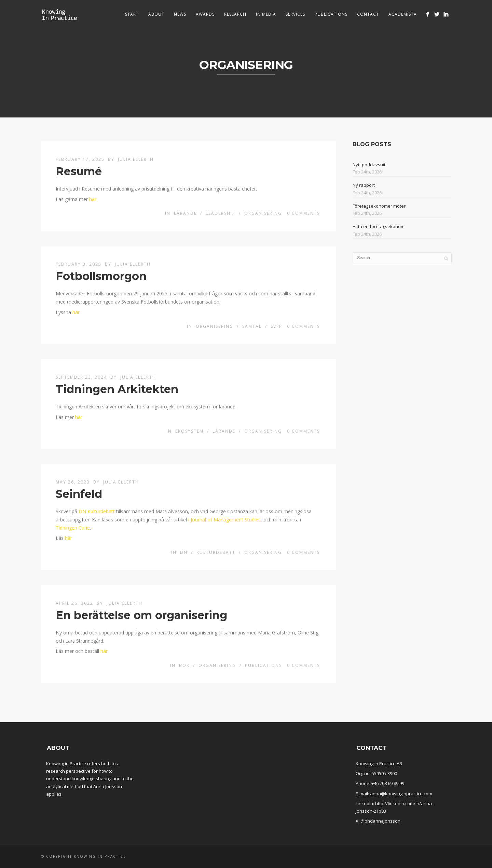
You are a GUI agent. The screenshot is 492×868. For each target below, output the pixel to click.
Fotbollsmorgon (101, 276)
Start (132, 14)
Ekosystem (189, 431)
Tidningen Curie (73, 528)
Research (235, 14)
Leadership (221, 213)
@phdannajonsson (380, 821)
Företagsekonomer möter (379, 206)
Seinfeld (79, 494)
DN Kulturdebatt (97, 511)
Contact (368, 14)
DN (184, 552)
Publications (331, 14)
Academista (403, 14)
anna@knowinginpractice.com (401, 794)
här (93, 199)
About (156, 14)
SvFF (276, 326)
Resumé (79, 171)
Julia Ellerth (136, 159)
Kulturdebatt (216, 552)
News (180, 14)
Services (295, 14)
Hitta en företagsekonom (379, 226)
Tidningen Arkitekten (117, 389)
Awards (205, 14)
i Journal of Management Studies (224, 520)
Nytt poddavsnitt (370, 165)
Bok (184, 665)
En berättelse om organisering (141, 615)
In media (266, 14)
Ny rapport (364, 185)
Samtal (252, 326)
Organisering (263, 213)
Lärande (185, 213)
